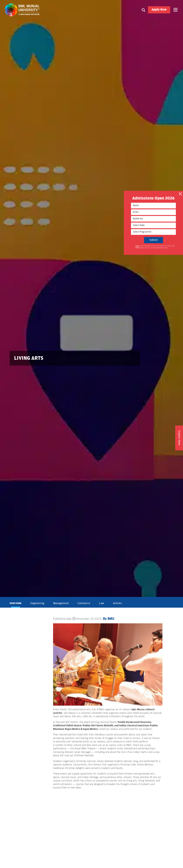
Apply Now (159, 10)
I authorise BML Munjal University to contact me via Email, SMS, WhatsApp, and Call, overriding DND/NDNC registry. (156, 247)
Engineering (37, 603)
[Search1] (144, 10)
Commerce (84, 603)
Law (102, 603)
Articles (117, 603)
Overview (16, 603)
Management (61, 603)
